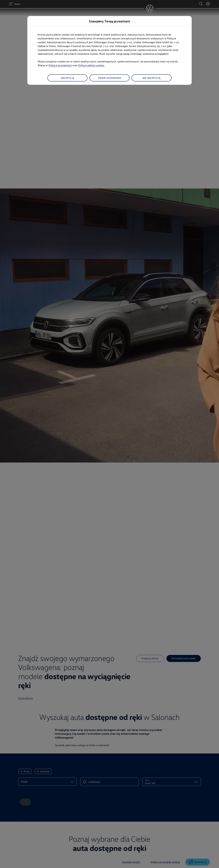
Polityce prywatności (60, 65)
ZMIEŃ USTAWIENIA (109, 78)
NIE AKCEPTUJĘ (152, 78)
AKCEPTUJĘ (68, 78)
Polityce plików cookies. (91, 65)
